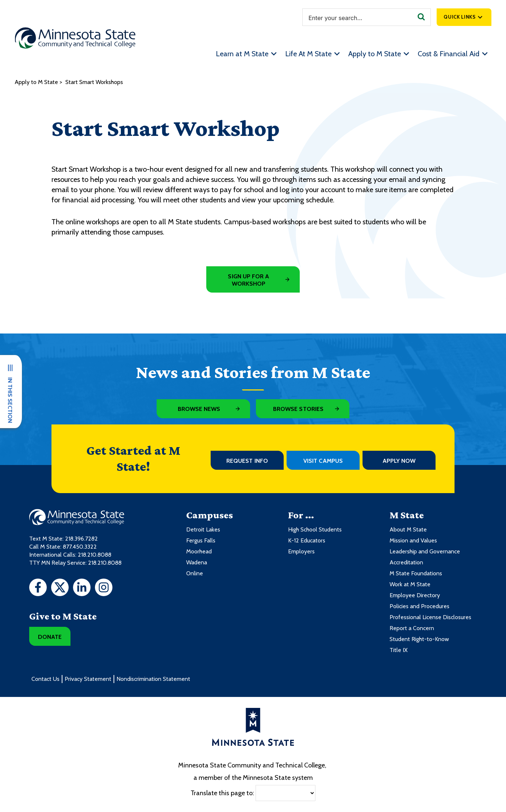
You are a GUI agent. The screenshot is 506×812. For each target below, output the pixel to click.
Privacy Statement (88, 679)
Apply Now (399, 461)
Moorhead (199, 551)
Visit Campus (323, 461)
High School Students (315, 529)
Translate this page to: (222, 793)
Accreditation (406, 562)
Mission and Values (413, 540)
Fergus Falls (201, 540)
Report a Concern (412, 628)
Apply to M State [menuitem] (375, 54)
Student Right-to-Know (419, 639)
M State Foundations (416, 573)
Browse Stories (298, 409)
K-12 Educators (307, 540)
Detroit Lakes (203, 529)
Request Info (247, 461)
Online (195, 573)
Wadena (197, 562)
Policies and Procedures (419, 606)
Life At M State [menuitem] (308, 54)
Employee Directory (415, 595)
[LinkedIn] (82, 588)
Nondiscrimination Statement (153, 679)
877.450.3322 (80, 547)
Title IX (398, 650)
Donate (50, 637)
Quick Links (459, 17)
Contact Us (45, 679)
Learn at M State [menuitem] (242, 54)
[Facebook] (38, 588)
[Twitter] (60, 588)
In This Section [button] (10, 400)
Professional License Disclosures (430, 617)
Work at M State (410, 584)
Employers (301, 551)
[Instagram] (104, 588)
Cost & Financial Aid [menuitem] (448, 54)
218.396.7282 (81, 539)
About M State (408, 529)
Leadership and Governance (425, 551)
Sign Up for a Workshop (248, 280)
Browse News (199, 409)
